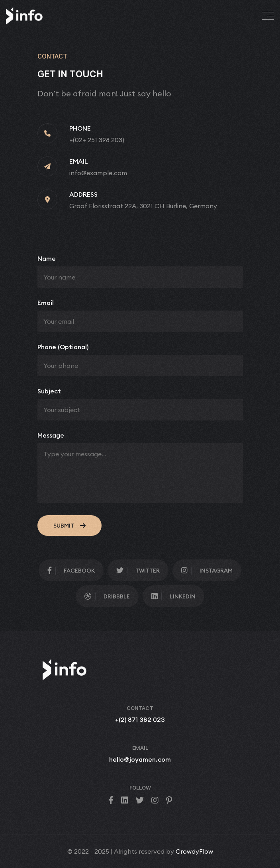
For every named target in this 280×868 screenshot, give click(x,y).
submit (70, 526)
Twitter (138, 570)
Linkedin (173, 596)
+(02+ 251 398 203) (97, 140)
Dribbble (107, 596)
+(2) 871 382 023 (140, 719)
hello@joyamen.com (140, 759)
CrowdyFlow (194, 851)
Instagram (207, 570)
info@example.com (98, 173)
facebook (71, 570)
